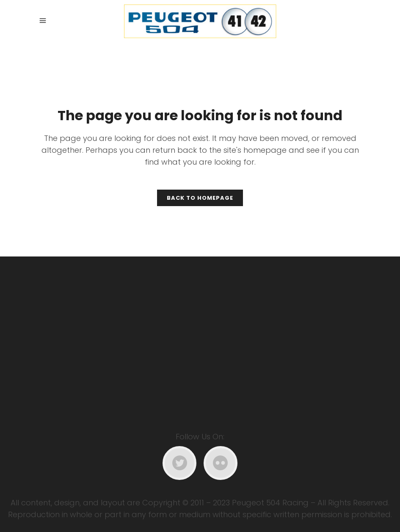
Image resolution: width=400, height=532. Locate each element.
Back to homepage (200, 198)
